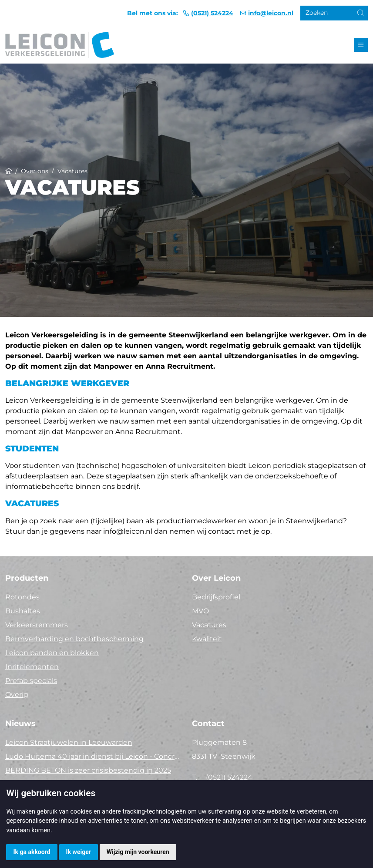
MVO (200, 611)
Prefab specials (31, 681)
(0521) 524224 (212, 13)
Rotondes (22, 597)
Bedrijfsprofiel (216, 597)
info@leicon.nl (271, 13)
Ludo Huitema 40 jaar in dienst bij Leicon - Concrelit (93, 756)
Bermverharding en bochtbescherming (74, 639)
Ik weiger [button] (79, 852)
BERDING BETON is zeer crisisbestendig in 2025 (88, 770)
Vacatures (209, 625)
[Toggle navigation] (361, 45)
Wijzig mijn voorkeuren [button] (138, 852)
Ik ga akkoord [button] (32, 852)
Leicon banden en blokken (52, 653)
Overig (17, 695)
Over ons (35, 171)
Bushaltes (23, 611)
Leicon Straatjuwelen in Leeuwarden (69, 742)
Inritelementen (32, 667)
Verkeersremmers (37, 625)
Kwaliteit (207, 639)
